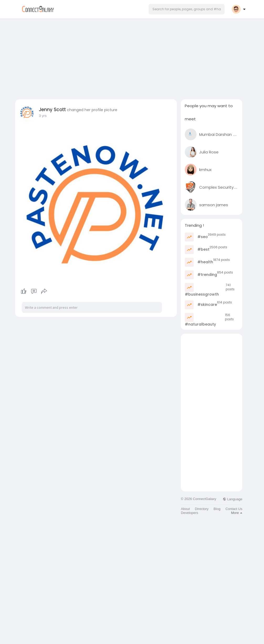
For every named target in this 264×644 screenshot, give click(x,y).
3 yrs (43, 116)
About (185, 509)
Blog (217, 509)
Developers (189, 513)
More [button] (237, 513)
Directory (202, 509)
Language (233, 499)
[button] (187, 9)
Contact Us (234, 509)
